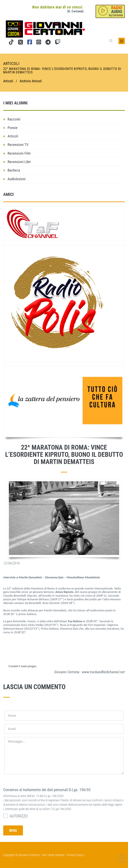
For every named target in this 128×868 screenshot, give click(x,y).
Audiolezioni (17, 179)
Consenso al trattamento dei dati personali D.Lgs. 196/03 (47, 790)
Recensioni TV (18, 145)
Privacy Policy (75, 855)
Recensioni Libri (19, 162)
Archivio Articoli (31, 81)
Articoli (13, 136)
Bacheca (14, 170)
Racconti (14, 119)
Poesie (13, 128)
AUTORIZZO (15, 816)
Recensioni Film (19, 153)
